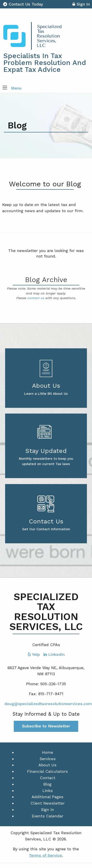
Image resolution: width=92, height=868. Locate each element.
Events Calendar (48, 816)
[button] (5, 88)
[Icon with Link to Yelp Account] (34, 654)
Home (48, 752)
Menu (16, 88)
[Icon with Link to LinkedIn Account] (54, 654)
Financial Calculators (47, 771)
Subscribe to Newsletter (46, 726)
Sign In (81, 5)
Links (48, 791)
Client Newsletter (48, 803)
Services (48, 759)
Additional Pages (47, 797)
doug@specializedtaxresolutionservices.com (48, 704)
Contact (48, 778)
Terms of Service (45, 855)
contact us (36, 298)
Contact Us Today (23, 4)
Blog (47, 784)
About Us (47, 765)
